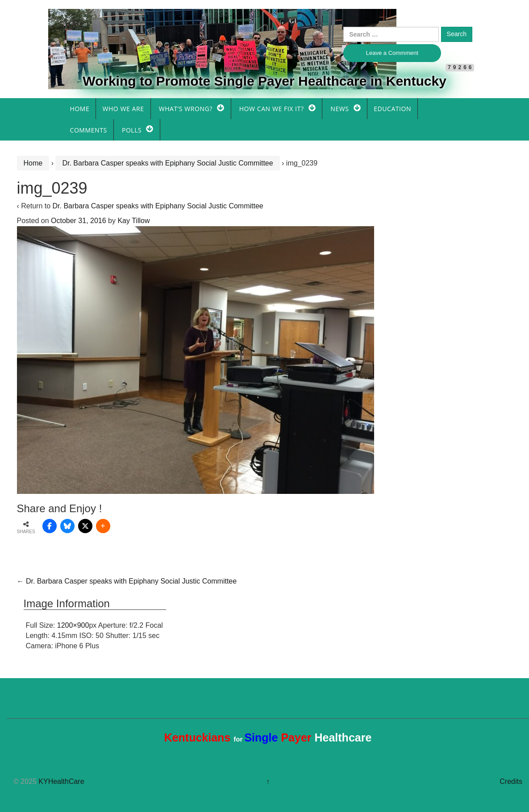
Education (392, 109)
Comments (89, 130)
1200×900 (73, 625)
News (339, 109)
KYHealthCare (61, 781)
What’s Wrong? (186, 109)
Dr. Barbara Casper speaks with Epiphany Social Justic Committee (167, 163)
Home (80, 109)
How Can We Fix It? (272, 109)
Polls (132, 130)
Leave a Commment (392, 53)
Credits (511, 781)
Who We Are (123, 109)
